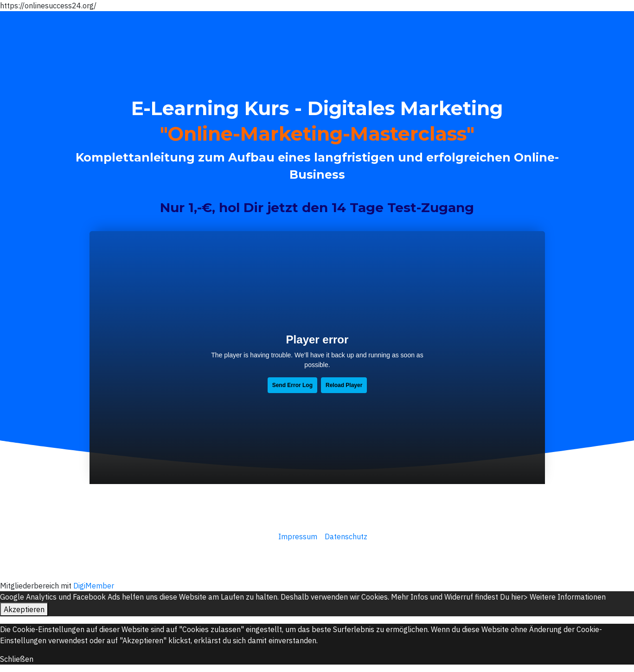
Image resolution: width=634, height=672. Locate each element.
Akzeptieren (24, 609)
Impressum (297, 536)
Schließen (17, 659)
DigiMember (94, 586)
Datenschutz (346, 536)
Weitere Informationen (568, 597)
